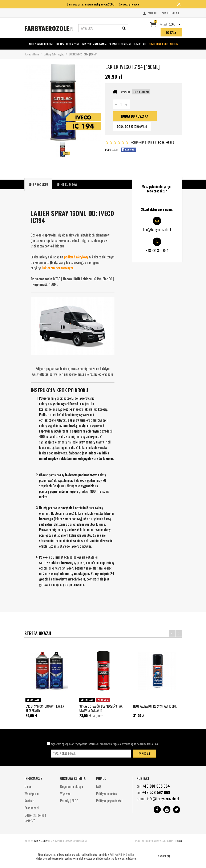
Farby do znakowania (94, 44)
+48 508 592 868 (156, 792)
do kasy (171, 32)
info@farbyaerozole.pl (163, 799)
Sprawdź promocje (129, 4)
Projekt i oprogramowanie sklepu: (159, 841)
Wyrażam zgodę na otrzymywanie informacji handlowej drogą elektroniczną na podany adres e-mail (105, 744)
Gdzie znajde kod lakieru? (164, 44)
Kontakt (29, 801)
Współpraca (32, 794)
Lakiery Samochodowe (40, 44)
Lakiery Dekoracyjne (68, 44)
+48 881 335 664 (156, 786)
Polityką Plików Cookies (122, 855)
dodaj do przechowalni (132, 126)
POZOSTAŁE (140, 44)
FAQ (98, 786)
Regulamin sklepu (72, 786)
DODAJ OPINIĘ (166, 142)
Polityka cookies (107, 794)
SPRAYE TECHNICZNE (120, 44)
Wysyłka (65, 794)
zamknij (164, 856)
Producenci (32, 808)
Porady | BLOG (69, 801)
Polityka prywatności (109, 801)
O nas (28, 786)
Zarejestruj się (170, 13)
